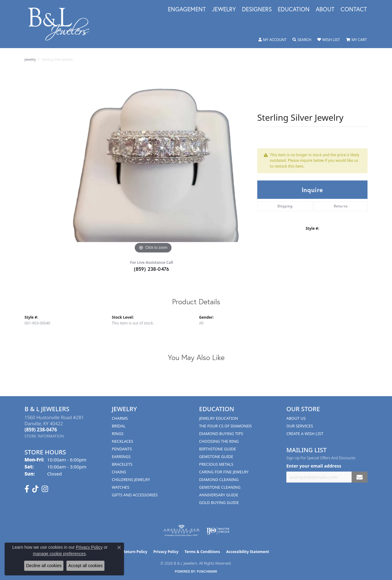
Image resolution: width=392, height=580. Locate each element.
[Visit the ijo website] (218, 531)
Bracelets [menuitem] (122, 464)
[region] (153, 163)
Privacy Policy (166, 552)
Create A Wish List (305, 434)
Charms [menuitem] (120, 418)
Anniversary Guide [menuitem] (219, 495)
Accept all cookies (85, 566)
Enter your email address (314, 466)
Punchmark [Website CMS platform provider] (207, 571)
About (325, 9)
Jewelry (224, 9)
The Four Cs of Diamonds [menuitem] (225, 426)
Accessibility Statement (247, 552)
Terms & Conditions (202, 552)
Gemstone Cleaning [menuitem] (220, 487)
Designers (257, 9)
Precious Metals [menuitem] (216, 464)
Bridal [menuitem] (119, 426)
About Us (296, 418)
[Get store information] (44, 436)
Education (294, 9)
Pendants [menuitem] (122, 449)
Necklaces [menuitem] (123, 441)
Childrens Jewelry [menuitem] (131, 480)
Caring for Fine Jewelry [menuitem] (224, 472)
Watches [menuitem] (121, 487)
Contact (354, 9)
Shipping (285, 206)
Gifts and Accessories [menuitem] (135, 495)
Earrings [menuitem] (121, 457)
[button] (273, 40)
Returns (341, 206)
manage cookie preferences (59, 554)
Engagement (187, 9)
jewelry (30, 59)
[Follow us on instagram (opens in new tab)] (45, 489)
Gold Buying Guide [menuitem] (219, 502)
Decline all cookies (44, 566)
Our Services (300, 426)
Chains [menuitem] (119, 472)
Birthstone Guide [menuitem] (218, 449)
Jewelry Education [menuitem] (219, 418)
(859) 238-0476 (152, 269)
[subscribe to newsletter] (360, 477)
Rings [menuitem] (118, 434)
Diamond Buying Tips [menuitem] (221, 434)
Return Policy (135, 552)
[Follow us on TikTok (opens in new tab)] (35, 489)
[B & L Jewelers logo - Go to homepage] (62, 24)
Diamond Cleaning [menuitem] (219, 480)
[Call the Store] (41, 430)
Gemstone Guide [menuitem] (216, 457)
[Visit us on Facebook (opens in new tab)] (27, 489)
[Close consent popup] (119, 548)
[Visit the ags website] (181, 531)
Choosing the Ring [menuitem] (219, 441)
